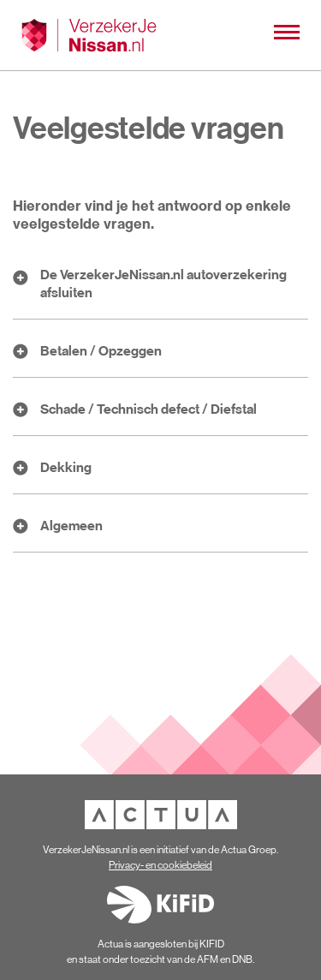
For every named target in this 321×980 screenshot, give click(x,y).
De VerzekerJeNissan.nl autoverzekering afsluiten (163, 283)
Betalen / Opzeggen (101, 350)
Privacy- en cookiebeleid (160, 865)
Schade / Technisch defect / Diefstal (149, 409)
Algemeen (71, 525)
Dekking (66, 467)
